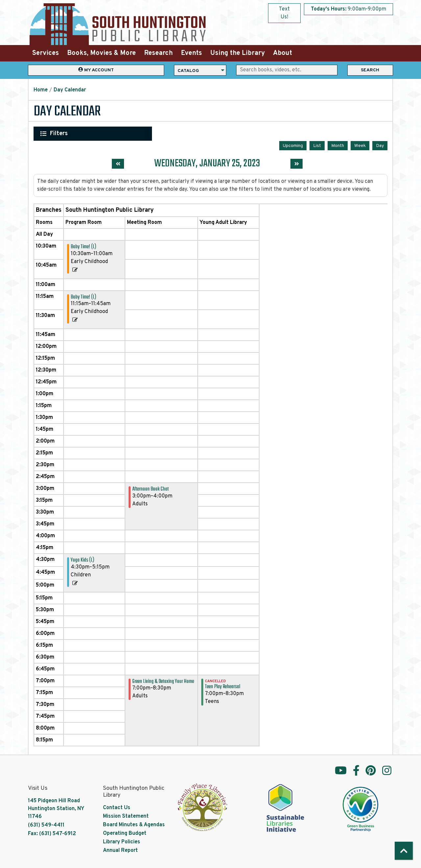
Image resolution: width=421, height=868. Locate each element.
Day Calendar (70, 90)
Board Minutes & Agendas (134, 824)
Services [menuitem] (46, 53)
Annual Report (120, 850)
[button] (348, 9)
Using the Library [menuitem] (237, 53)
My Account (96, 70)
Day (380, 145)
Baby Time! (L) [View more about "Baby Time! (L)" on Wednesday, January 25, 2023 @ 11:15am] (83, 296)
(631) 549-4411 (46, 825)
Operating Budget (125, 833)
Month (338, 145)
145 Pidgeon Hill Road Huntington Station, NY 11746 (56, 808)
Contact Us (117, 807)
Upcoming (293, 145)
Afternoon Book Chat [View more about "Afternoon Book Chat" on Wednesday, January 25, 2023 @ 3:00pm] (150, 489)
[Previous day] (118, 163)
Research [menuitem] (158, 53)
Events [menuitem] (191, 53)
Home (41, 90)
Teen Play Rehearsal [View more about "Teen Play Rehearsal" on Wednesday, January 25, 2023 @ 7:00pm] (223, 686)
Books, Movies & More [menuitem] (101, 53)
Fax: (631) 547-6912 (52, 833)
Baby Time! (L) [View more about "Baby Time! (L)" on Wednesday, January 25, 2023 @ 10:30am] (83, 246)
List (317, 145)
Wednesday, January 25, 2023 (207, 163)
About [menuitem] (283, 53)
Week (360, 145)
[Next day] (297, 163)
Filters (59, 134)
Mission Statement (126, 816)
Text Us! (284, 13)
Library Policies (122, 841)
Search (370, 70)
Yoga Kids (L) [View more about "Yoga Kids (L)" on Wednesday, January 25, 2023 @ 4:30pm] (82, 560)
